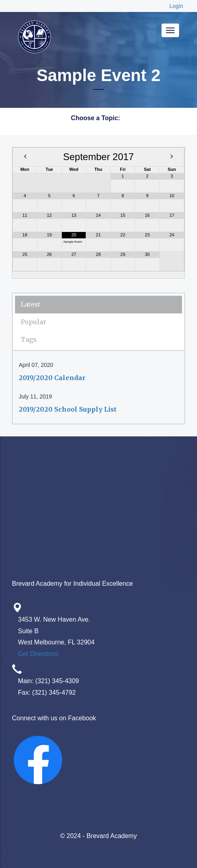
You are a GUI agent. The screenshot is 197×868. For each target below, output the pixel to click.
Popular (33, 322)
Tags (29, 339)
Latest (31, 304)
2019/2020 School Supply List (68, 409)
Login (176, 6)
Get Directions (38, 654)
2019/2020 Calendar (52, 378)
